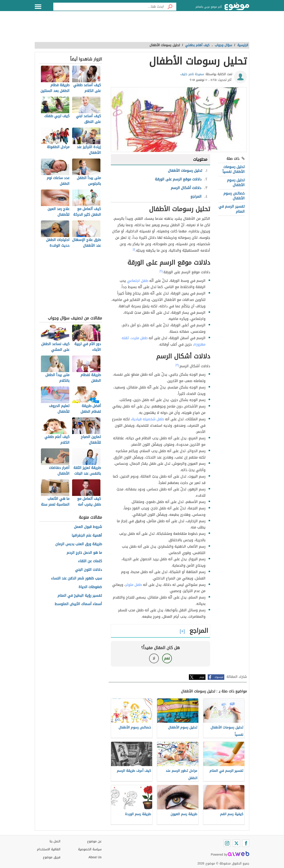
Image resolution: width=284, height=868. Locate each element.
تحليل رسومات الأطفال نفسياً (234, 169)
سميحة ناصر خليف (192, 74)
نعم (167, 658)
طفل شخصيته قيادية (148, 419)
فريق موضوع (52, 857)
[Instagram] (227, 843)
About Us (95, 857)
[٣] (177, 365)
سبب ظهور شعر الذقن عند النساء (77, 578)
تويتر (202, 677)
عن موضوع (94, 841)
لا (154, 658)
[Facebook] (246, 843)
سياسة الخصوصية (90, 849)
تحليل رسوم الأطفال (236, 183)
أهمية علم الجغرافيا (87, 536)
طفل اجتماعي (138, 281)
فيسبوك (219, 677)
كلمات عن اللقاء (90, 561)
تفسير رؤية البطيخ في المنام (80, 596)
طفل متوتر (134, 585)
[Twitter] (236, 843)
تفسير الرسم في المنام (232, 209)
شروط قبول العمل (88, 527)
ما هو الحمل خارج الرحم (84, 553)
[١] (134, 249)
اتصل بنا (55, 841)
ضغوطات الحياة (90, 587)
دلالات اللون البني (88, 570)
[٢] (161, 271)
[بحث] (170, 7)
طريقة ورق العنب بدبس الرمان (79, 544)
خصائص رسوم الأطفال (234, 196)
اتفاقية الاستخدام (49, 849)
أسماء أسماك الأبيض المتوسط (78, 604)
